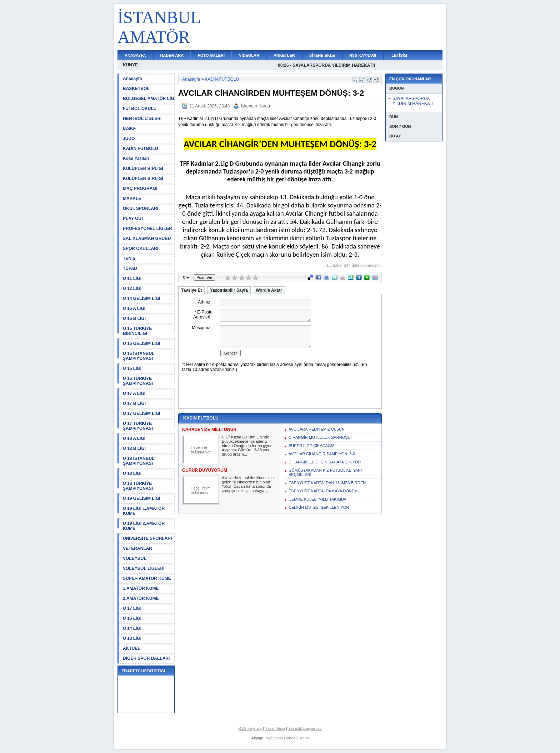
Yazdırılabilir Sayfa (229, 290)
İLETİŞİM (399, 55)
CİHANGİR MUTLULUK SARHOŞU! (320, 437)
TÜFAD (130, 268)
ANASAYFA (135, 55)
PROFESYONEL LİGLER (147, 229)
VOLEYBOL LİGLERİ (144, 568)
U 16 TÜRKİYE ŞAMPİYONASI (138, 381)
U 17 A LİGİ (134, 393)
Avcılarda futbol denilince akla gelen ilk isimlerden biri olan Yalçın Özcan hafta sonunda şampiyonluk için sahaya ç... (248, 484)
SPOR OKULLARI (141, 249)
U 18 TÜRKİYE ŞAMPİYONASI (138, 486)
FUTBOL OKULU (140, 109)
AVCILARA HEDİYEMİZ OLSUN (317, 429)
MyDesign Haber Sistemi (287, 738)
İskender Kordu (255, 106)
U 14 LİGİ (132, 628)
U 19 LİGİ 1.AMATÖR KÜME (144, 511)
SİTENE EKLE (322, 55)
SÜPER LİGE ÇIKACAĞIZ (311, 446)
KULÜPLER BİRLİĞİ (143, 169)
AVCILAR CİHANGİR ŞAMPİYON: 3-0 (322, 454)
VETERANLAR (137, 548)
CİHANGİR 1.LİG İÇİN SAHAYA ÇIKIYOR (325, 462)
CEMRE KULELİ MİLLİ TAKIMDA (317, 499)
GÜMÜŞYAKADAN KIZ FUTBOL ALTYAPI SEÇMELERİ (325, 472)
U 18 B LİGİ (134, 448)
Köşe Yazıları (136, 159)
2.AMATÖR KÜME (141, 598)
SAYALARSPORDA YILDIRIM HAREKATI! (414, 101)
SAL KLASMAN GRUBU (147, 239)
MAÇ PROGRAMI (140, 189)
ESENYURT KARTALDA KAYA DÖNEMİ (324, 491)
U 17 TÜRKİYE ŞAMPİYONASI (138, 426)
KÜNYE (130, 65)
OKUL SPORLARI (141, 209)
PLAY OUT (133, 219)
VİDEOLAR (249, 55)
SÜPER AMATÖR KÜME (147, 578)
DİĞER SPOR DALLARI (146, 658)
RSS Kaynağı (250, 728)
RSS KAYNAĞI (363, 55)
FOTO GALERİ (211, 55)
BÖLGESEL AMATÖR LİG (149, 99)
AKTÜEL (132, 648)
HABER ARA (172, 55)
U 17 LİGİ (132, 608)
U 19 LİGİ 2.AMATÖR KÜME (144, 526)
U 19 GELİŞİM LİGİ (142, 498)
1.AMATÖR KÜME (141, 588)
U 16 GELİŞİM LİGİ (142, 343)
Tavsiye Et (191, 290)
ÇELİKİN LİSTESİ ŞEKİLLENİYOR (319, 507)
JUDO (129, 139)
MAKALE (132, 199)
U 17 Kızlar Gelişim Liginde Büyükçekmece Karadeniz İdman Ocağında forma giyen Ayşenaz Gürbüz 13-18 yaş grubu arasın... (247, 446)
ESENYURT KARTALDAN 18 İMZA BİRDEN (327, 483)
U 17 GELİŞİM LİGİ (142, 413)
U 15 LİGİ (132, 618)
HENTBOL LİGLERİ (142, 119)
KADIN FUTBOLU (141, 149)
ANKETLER (284, 55)
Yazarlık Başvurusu (305, 728)
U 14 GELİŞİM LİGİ (142, 298)
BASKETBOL (136, 89)
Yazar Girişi (275, 728)
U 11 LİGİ (132, 278)
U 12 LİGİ (132, 288)
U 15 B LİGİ (134, 318)
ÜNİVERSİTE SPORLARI (147, 538)
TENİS (129, 258)
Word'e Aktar (269, 290)
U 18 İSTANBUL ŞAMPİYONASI (139, 461)
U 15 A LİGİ (134, 308)
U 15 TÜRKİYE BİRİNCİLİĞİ (137, 331)
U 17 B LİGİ (134, 403)
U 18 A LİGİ (134, 438)
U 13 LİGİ (132, 638)
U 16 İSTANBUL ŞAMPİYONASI (139, 356)
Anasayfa (132, 79)
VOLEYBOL (135, 558)
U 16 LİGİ (132, 368)
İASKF (129, 129)
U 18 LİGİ (132, 473)
